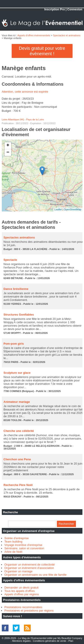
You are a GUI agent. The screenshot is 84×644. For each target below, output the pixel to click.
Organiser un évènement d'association (29, 568)
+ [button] (8, 146)
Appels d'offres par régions (22, 594)
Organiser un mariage (19, 571)
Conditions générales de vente (50, 641)
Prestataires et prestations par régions (29, 611)
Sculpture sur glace (17, 373)
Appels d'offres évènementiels (34, 35)
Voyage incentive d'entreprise (23, 545)
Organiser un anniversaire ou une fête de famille (36, 575)
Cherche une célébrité (19, 431)
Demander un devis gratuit (22, 588)
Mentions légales (21, 641)
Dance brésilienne (16, 289)
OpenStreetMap (73, 209)
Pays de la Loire (35, 119)
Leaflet (58, 209)
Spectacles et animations (67, 35)
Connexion (75, 9)
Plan (71, 641)
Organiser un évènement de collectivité (30, 565)
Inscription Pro (55, 9)
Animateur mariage (17, 402)
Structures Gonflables (19, 315)
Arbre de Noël (13, 552)
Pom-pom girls (14, 344)
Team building (13, 542)
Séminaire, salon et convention (24, 548)
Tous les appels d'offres (20, 591)
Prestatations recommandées (23, 607)
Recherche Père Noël (18, 485)
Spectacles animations (19, 237)
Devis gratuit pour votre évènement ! (42, 51)
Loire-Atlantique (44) (13, 119)
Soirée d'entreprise (17, 538)
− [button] (8, 153)
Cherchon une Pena (17, 459)
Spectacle (10, 260)
